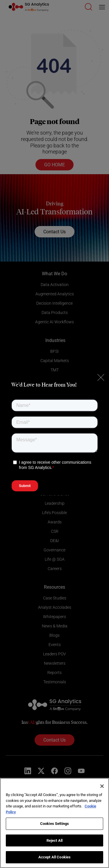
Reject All (54, 840)
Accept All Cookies (54, 857)
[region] (54, 823)
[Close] (102, 786)
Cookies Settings (54, 824)
